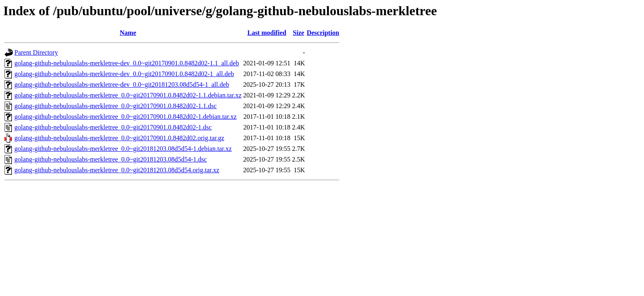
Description (323, 33)
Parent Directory (36, 52)
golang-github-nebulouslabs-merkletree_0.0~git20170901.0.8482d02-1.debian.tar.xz (125, 117)
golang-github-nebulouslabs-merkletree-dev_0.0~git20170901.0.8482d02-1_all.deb (124, 74)
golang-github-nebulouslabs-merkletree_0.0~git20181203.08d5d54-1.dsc (111, 159)
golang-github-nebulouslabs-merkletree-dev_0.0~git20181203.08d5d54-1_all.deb (122, 84)
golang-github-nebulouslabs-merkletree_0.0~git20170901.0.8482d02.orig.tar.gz (119, 138)
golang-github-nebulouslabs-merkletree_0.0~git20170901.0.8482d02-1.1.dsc (116, 106)
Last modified (267, 33)
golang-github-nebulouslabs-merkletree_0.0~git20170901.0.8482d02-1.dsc (113, 127)
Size (299, 33)
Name (128, 33)
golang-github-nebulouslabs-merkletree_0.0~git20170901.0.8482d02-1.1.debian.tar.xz (128, 95)
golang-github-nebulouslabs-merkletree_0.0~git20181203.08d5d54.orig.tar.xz (117, 170)
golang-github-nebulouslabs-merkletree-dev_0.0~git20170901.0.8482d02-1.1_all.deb (127, 63)
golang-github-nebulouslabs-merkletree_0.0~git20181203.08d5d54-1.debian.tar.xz (123, 149)
